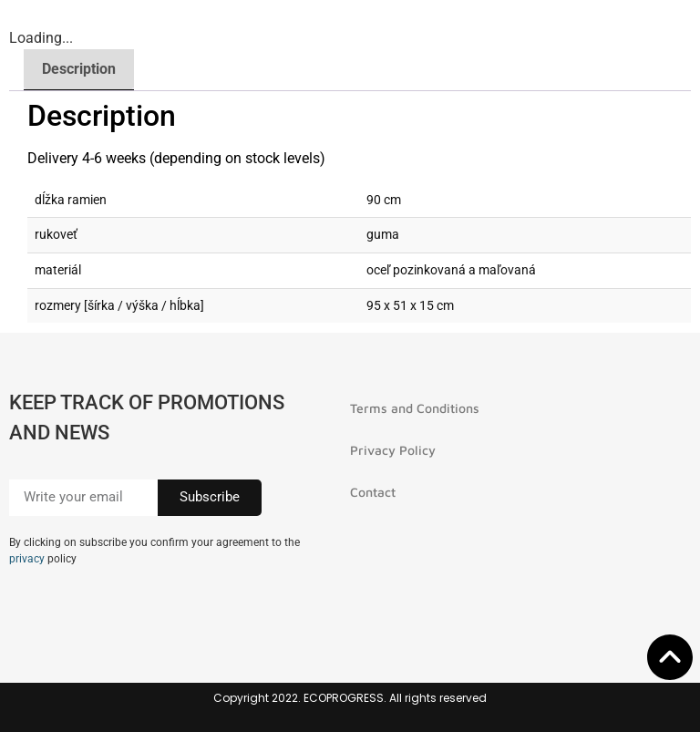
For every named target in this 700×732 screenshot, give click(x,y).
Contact (373, 492)
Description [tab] (79, 69)
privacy (27, 559)
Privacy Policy (393, 450)
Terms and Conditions (415, 408)
